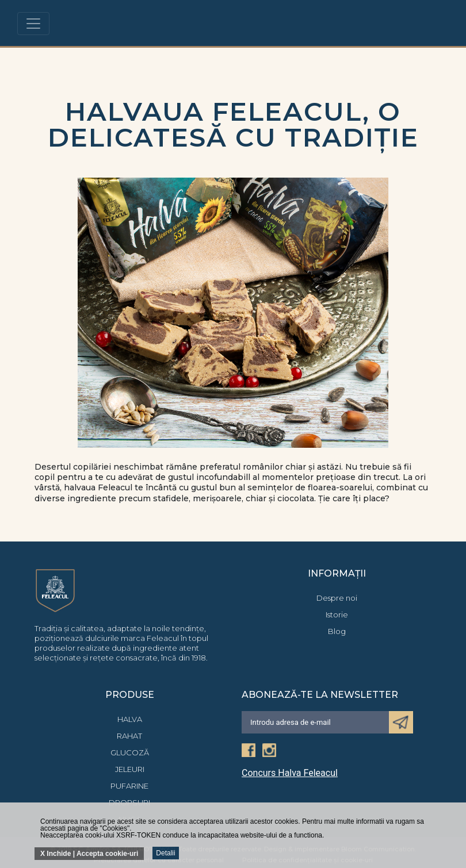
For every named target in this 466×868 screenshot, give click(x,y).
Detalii (165, 853)
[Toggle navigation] (33, 24)
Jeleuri (130, 769)
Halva (130, 719)
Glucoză (130, 752)
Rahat (129, 736)
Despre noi (337, 598)
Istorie (337, 614)
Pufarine (129, 786)
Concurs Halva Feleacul (290, 773)
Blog (337, 631)
